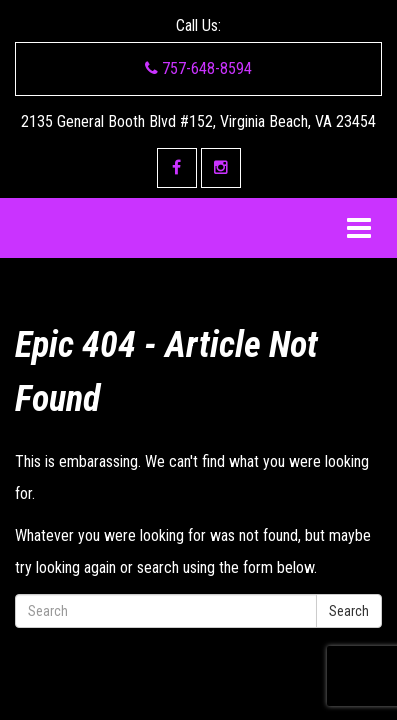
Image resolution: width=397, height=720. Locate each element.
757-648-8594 (198, 68)
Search (349, 611)
